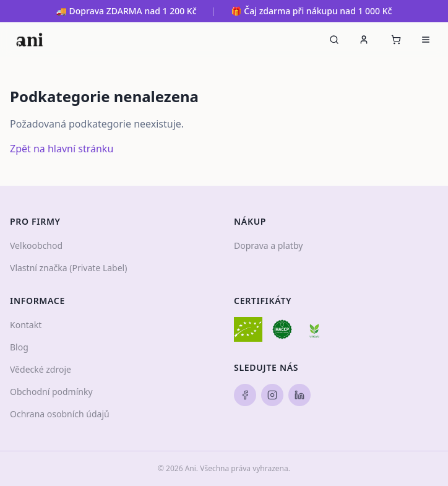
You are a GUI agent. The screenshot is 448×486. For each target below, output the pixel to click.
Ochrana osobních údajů (60, 414)
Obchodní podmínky (51, 392)
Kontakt (26, 325)
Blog (19, 347)
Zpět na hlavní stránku (62, 149)
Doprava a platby (268, 245)
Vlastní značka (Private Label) (68, 268)
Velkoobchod (36, 245)
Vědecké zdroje (41, 369)
